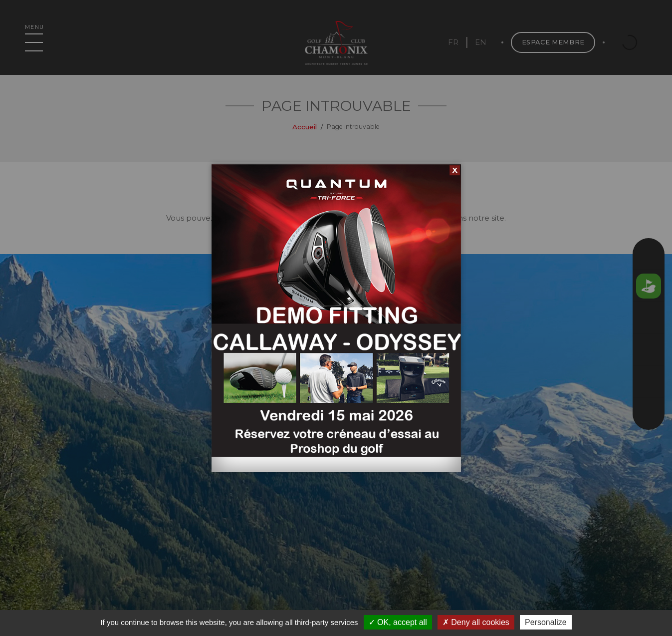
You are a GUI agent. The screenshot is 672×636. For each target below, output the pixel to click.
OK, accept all (398, 622)
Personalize (546, 622)
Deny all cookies (476, 622)
